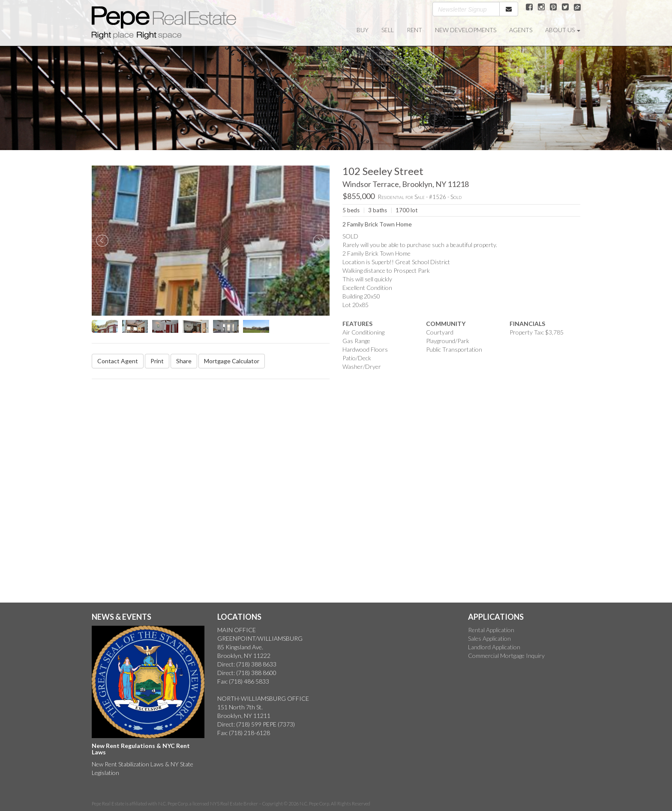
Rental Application (491, 630)
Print (157, 361)
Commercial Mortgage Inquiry (506, 656)
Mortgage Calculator (232, 361)
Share (184, 361)
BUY (363, 30)
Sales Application (489, 638)
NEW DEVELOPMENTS (466, 30)
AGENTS (521, 30)
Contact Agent (118, 361)
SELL (388, 30)
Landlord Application (494, 647)
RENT (414, 30)
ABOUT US (563, 30)
